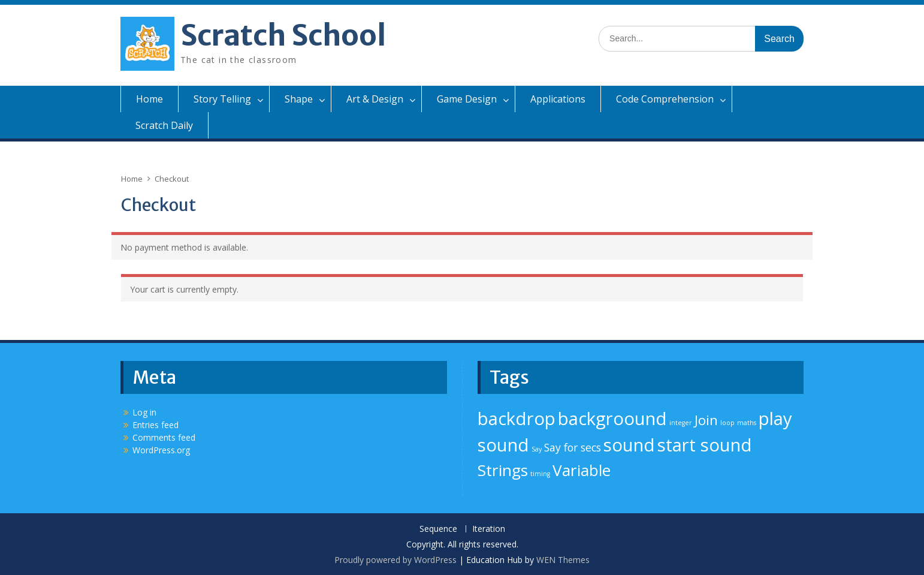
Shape (299, 99)
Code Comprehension (665, 99)
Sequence (438, 529)
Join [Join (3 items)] (706, 420)
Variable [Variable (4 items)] (582, 470)
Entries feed (155, 425)
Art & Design (375, 99)
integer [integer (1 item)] (681, 423)
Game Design (467, 99)
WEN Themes (563, 560)
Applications (558, 99)
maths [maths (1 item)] (747, 423)
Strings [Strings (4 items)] (503, 470)
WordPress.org (161, 450)
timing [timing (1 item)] (540, 474)
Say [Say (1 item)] (537, 449)
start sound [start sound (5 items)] (705, 445)
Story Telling (222, 99)
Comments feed (164, 437)
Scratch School (283, 35)
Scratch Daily (164, 125)
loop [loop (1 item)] (727, 423)
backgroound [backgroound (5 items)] (612, 419)
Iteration (489, 529)
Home (150, 99)
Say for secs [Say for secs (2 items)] (573, 447)
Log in (144, 412)
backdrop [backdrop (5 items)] (517, 419)
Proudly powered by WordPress (395, 560)
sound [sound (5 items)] (629, 445)
